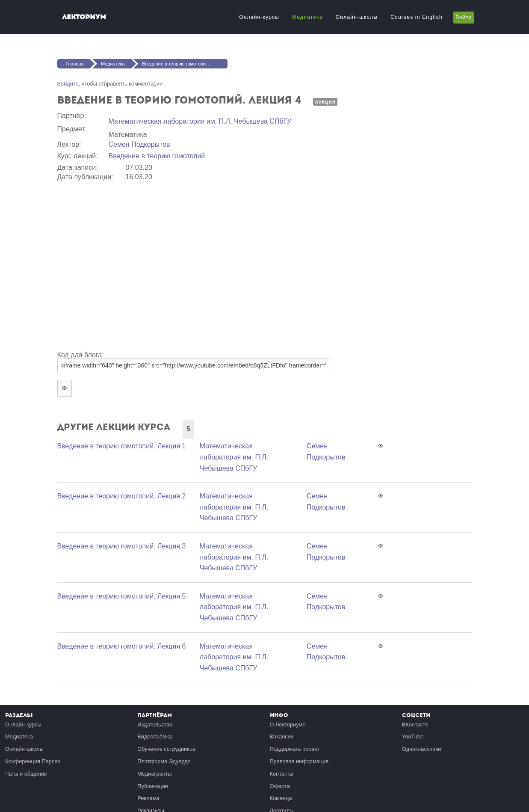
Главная (75, 64)
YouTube (413, 736)
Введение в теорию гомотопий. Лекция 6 (122, 646)
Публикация (153, 786)
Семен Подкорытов (139, 144)
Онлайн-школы (357, 17)
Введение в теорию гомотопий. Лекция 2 (122, 496)
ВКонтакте (415, 725)
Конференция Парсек (33, 761)
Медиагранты (154, 774)
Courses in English (417, 17)
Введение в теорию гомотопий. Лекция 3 (122, 546)
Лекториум (84, 17)
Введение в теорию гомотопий (157, 156)
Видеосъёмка (155, 736)
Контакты (282, 774)
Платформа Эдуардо (164, 761)
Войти (464, 18)
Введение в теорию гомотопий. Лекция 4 (185, 64)
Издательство (155, 725)
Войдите (68, 84)
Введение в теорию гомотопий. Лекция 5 (122, 596)
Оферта (280, 786)
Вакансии (282, 736)
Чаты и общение (26, 774)
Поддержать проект (295, 749)
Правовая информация (299, 761)
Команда (281, 798)
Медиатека (307, 17)
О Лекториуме (288, 725)
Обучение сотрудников (166, 749)
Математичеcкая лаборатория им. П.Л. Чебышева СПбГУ (200, 121)
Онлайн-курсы (259, 17)
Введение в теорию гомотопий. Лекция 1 (122, 446)
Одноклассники (421, 749)
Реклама (148, 798)
